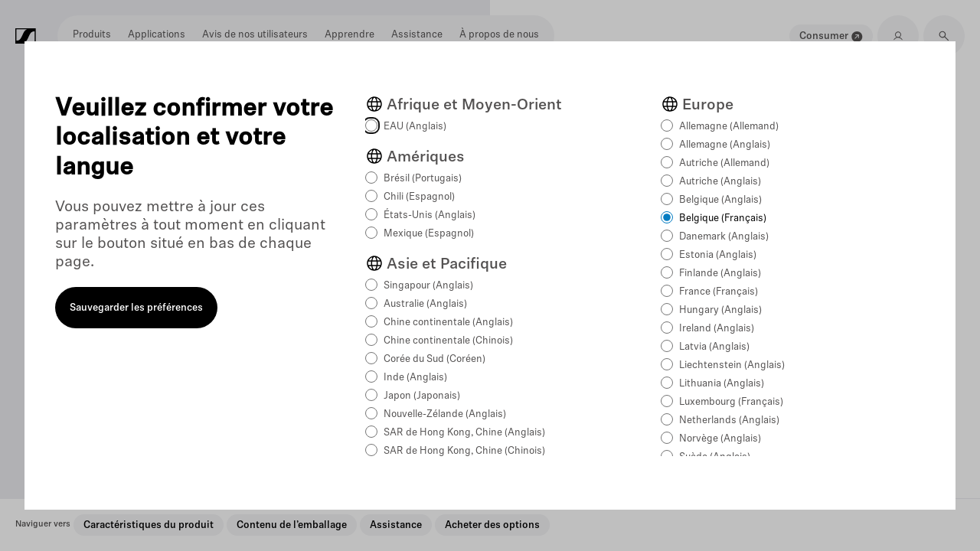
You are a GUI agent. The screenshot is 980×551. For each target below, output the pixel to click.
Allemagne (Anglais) (725, 145)
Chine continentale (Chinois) (448, 341)
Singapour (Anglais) (428, 286)
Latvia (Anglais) (714, 347)
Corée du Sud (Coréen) (434, 359)
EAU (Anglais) (415, 127)
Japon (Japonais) (422, 396)
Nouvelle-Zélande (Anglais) (445, 414)
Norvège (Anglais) (720, 439)
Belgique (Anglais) (720, 200)
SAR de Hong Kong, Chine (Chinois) (464, 451)
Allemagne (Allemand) (729, 127)
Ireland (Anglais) (717, 329)
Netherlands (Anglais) (729, 421)
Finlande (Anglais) (720, 274)
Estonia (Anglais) (718, 255)
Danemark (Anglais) (724, 237)
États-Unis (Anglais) (430, 215)
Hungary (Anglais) (720, 310)
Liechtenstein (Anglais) (732, 365)
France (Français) (719, 292)
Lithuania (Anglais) (722, 384)
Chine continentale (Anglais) (448, 323)
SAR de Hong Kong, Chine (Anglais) (464, 433)
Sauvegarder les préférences (136, 308)
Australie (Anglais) (425, 304)
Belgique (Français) (723, 218)
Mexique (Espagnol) (429, 234)
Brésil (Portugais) (423, 179)
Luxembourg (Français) (731, 402)
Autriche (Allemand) (724, 163)
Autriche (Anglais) (720, 182)
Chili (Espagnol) (419, 197)
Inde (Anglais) (415, 378)
